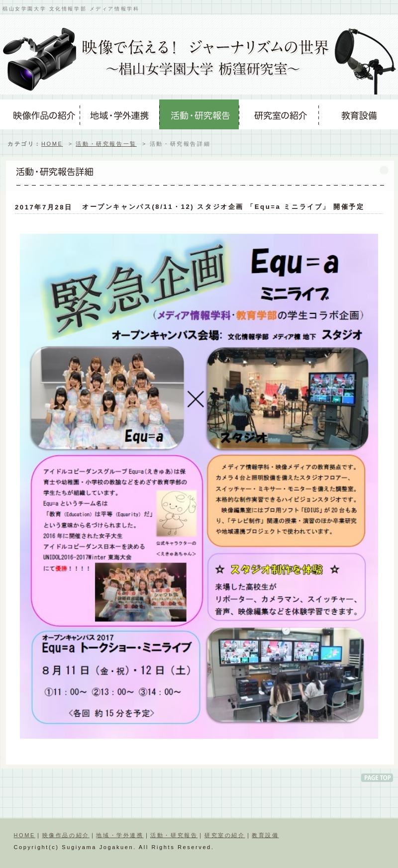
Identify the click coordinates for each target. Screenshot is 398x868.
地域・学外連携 (120, 835)
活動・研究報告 (174, 835)
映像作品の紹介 (66, 835)
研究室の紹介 (225, 835)
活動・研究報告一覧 (106, 144)
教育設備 (265, 835)
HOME (52, 144)
